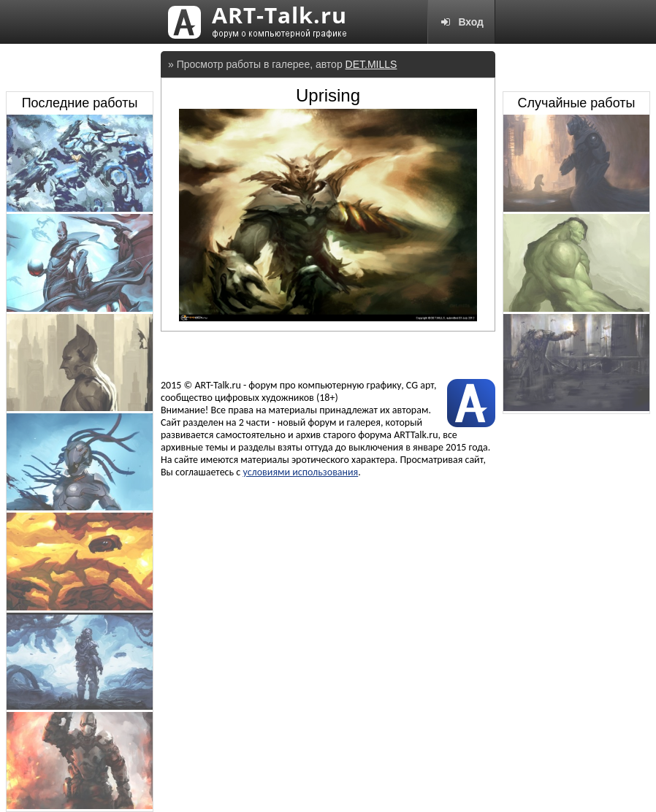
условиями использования (300, 472)
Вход (461, 22)
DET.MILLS (371, 64)
